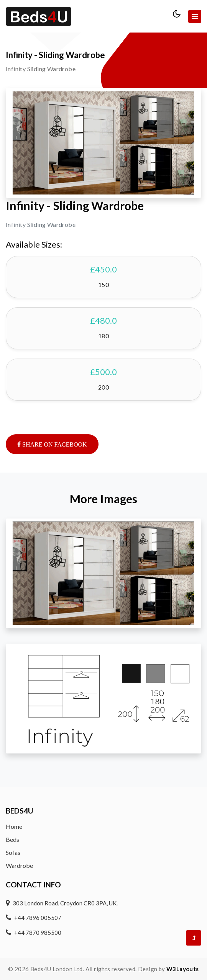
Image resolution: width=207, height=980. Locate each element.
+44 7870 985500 (38, 933)
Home (14, 826)
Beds (12, 839)
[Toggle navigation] (195, 16)
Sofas (13, 852)
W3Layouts (183, 969)
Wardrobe (19, 865)
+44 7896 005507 (38, 918)
